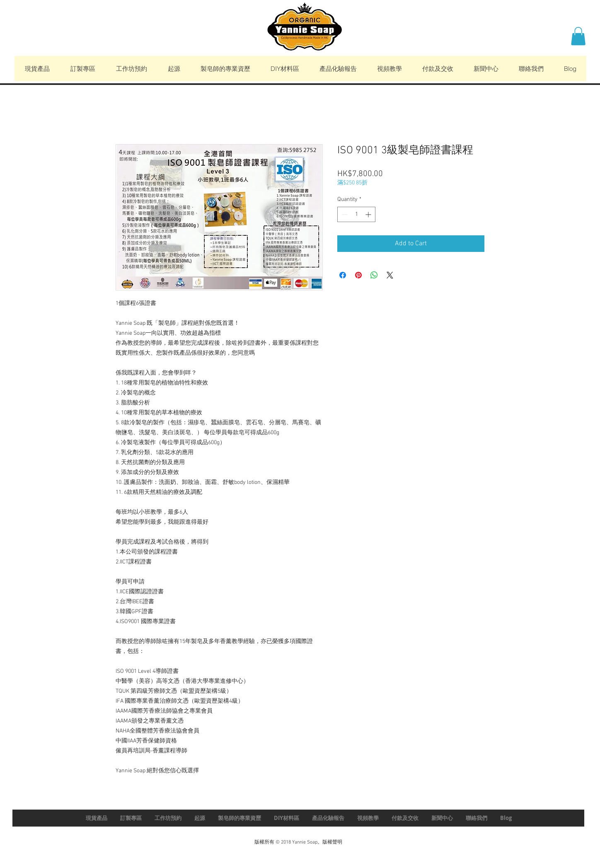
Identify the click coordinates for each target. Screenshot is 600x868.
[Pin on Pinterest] (358, 275)
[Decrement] (344, 214)
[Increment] (369, 214)
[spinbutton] (356, 214)
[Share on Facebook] (343, 275)
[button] (578, 36)
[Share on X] (390, 275)
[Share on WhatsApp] (374, 275)
